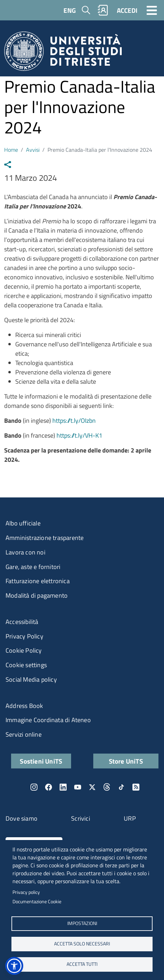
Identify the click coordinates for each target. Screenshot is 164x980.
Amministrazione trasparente (45, 538)
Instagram (34, 787)
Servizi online (24, 734)
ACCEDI (127, 10)
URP (130, 818)
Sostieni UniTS (41, 761)
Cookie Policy (24, 650)
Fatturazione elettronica (38, 581)
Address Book (24, 706)
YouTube (78, 787)
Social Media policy (31, 679)
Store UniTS (126, 761)
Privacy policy (26, 892)
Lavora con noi (25, 552)
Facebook (49, 787)
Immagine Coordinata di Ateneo (48, 720)
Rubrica (103, 10)
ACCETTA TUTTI (82, 964)
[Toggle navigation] (152, 10)
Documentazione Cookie (37, 902)
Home (11, 150)
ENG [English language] (70, 10)
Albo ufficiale (23, 523)
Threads (107, 787)
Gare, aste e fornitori (33, 567)
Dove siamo (21, 818)
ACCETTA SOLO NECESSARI (82, 944)
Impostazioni (82, 923)
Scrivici (81, 818)
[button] (14, 966)
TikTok (121, 787)
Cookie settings (26, 665)
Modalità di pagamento (37, 595)
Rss (136, 787)
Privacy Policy (24, 636)
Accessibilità (22, 622)
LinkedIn (63, 787)
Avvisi (33, 150)
